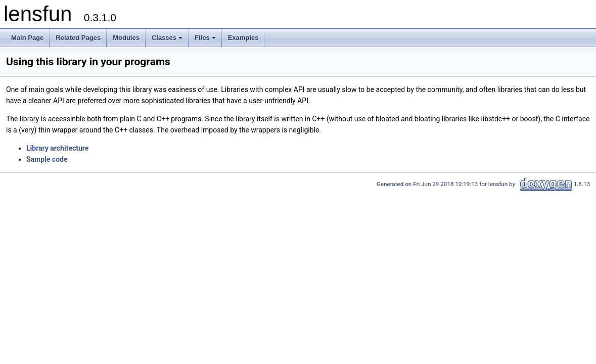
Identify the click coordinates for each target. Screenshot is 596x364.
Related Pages (78, 38)
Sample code (47, 159)
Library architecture (57, 148)
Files (206, 40)
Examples (243, 38)
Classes (168, 40)
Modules (126, 38)
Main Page (27, 38)
